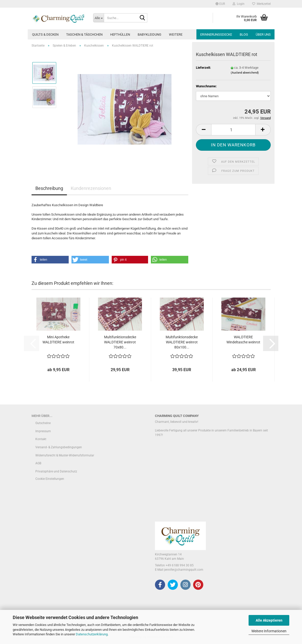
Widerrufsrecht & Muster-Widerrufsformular (65, 455)
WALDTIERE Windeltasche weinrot (243, 340)
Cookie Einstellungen (50, 479)
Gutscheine (43, 423)
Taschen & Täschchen (84, 34)
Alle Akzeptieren (269, 620)
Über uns (263, 34)
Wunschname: (206, 86)
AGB (38, 463)
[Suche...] (98, 18)
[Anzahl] (233, 130)
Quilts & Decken (45, 34)
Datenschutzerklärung (92, 634)
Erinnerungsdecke (216, 34)
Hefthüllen (120, 34)
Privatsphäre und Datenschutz (56, 471)
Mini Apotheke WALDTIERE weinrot (58, 340)
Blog (244, 34)
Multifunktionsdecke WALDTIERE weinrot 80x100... (182, 342)
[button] (220, 4)
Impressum (43, 431)
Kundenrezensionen (91, 188)
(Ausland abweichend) (245, 73)
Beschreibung (49, 188)
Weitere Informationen (269, 631)
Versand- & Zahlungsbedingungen (59, 447)
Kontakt (41, 439)
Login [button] (239, 4)
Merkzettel (261, 4)
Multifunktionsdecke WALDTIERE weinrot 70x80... (120, 342)
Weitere (176, 34)
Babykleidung (149, 34)
